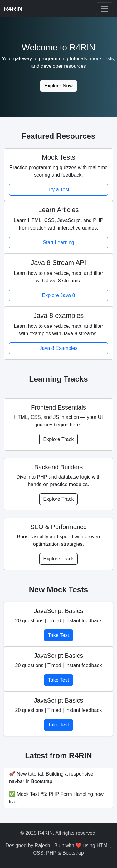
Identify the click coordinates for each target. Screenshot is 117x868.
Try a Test (58, 190)
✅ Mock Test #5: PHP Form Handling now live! (56, 798)
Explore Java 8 (59, 295)
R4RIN (13, 9)
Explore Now (58, 86)
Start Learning (58, 242)
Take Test (58, 635)
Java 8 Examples (59, 348)
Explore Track (59, 439)
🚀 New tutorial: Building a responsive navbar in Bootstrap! (51, 778)
